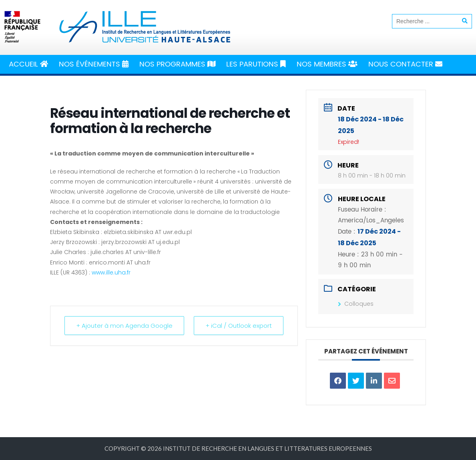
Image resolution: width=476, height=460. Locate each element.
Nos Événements (94, 64)
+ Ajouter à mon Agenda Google (124, 326)
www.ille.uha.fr (111, 272)
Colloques (356, 304)
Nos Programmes (177, 64)
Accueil (28, 64)
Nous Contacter (405, 64)
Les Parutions (256, 64)
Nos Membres (327, 64)
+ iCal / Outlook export (239, 326)
